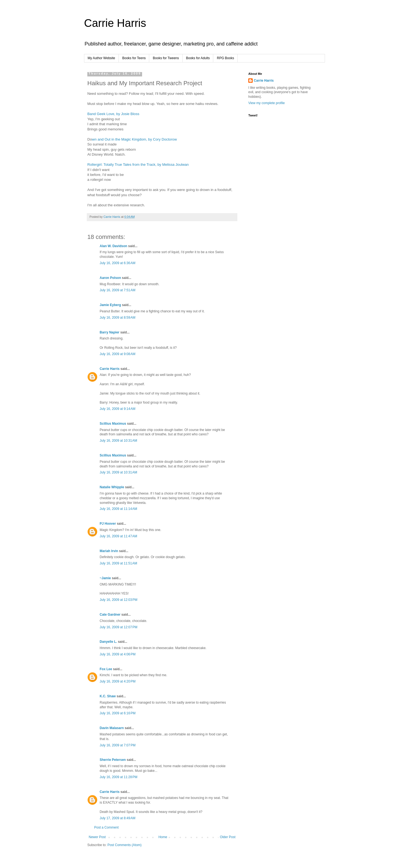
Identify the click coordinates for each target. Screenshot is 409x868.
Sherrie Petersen (113, 760)
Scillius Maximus (113, 424)
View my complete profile (267, 103)
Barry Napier (110, 332)
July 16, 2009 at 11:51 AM (118, 563)
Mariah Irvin (109, 551)
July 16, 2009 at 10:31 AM (118, 441)
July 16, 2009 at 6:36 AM (117, 263)
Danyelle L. (108, 642)
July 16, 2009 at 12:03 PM (119, 600)
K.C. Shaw (108, 696)
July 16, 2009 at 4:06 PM (118, 654)
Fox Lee (106, 669)
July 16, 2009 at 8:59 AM (117, 318)
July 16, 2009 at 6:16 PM (118, 713)
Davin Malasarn (112, 728)
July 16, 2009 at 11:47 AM (118, 536)
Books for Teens (134, 58)
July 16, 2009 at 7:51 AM (117, 290)
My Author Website (101, 58)
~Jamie (105, 578)
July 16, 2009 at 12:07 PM (119, 627)
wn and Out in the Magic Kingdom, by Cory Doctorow (134, 139)
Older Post (228, 837)
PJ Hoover (108, 524)
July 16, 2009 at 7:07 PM (118, 745)
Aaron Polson (110, 278)
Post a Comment (106, 827)
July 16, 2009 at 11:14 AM (118, 509)
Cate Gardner (110, 615)
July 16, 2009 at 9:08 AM (117, 354)
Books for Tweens (166, 58)
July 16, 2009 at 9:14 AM (117, 409)
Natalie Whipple (112, 487)
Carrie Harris (115, 23)
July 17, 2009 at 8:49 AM (117, 818)
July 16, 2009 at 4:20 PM (118, 681)
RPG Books (225, 58)
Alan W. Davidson (113, 246)
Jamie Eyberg (110, 305)
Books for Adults (198, 58)
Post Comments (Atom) (124, 845)
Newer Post (97, 837)
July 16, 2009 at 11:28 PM (119, 777)
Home (163, 837)
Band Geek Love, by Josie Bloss (113, 114)
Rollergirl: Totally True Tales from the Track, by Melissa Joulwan (138, 165)
